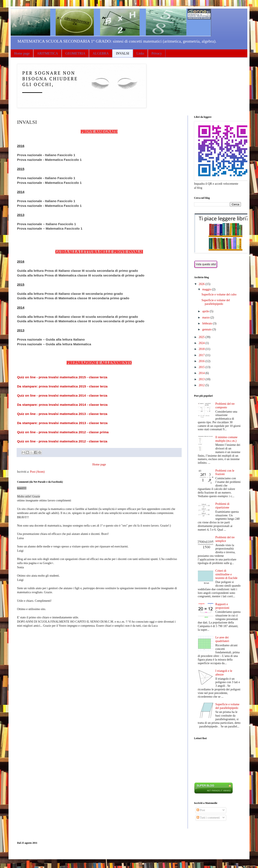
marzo (206, 317)
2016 (202, 361)
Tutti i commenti (208, 818)
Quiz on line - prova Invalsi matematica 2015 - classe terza (62, 377)
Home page (22, 53)
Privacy (157, 53)
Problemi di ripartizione (222, 506)
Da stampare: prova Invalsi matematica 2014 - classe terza (62, 405)
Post (201, 810)
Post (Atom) (37, 472)
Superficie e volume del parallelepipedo (216, 302)
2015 (202, 367)
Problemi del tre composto (225, 406)
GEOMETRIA (75, 53)
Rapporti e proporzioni (222, 606)
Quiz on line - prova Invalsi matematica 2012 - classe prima (63, 432)
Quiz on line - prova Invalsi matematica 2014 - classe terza (62, 395)
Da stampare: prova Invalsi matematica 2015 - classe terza (62, 386)
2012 (202, 385)
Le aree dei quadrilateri (222, 639)
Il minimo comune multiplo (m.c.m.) (226, 439)
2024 (202, 343)
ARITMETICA (47, 53)
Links (140, 53)
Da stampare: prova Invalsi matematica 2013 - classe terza (62, 423)
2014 (202, 373)
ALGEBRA (101, 53)
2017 (202, 355)
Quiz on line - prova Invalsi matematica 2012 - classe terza (62, 441)
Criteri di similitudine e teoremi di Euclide (226, 574)
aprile (206, 311)
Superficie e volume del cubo (219, 294)
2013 (202, 379)
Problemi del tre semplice (225, 539)
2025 (202, 337)
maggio (207, 289)
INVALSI (123, 53)
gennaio (207, 329)
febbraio (207, 323)
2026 (202, 284)
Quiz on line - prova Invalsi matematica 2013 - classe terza (62, 414)
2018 (202, 349)
